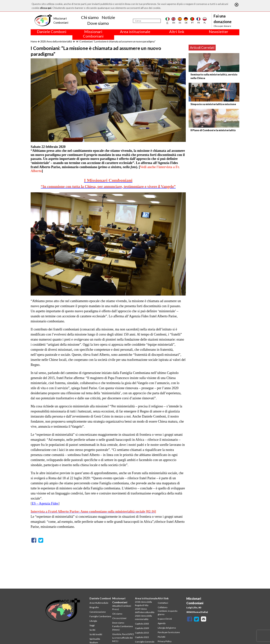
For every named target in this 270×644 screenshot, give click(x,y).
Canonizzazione (98, 612)
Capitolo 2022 (142, 637)
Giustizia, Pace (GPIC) (123, 634)
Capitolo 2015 (142, 633)
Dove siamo (98, 23)
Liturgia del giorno (167, 628)
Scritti (92, 630)
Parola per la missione (169, 632)
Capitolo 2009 (142, 628)
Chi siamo (90, 17)
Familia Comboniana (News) (122, 628)
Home (34, 41)
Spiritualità (95, 639)
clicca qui (46, 8)
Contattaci (163, 603)
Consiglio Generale (145, 642)
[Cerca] (147, 21)
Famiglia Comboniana (100, 616)
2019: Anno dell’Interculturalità (145, 611)
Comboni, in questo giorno (168, 613)
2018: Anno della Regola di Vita (143, 604)
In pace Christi (165, 619)
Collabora (163, 607)
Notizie (108, 17)
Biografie (94, 607)
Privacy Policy (165, 641)
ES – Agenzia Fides (45, 503)
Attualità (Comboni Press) (122, 608)
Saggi (92, 625)
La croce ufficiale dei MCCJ (122, 639)
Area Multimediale (99, 603)
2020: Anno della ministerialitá (56, 41)
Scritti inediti (96, 634)
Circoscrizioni (119, 618)
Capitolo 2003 (142, 624)
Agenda (162, 623)
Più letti (162, 637)
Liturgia (93, 621)
